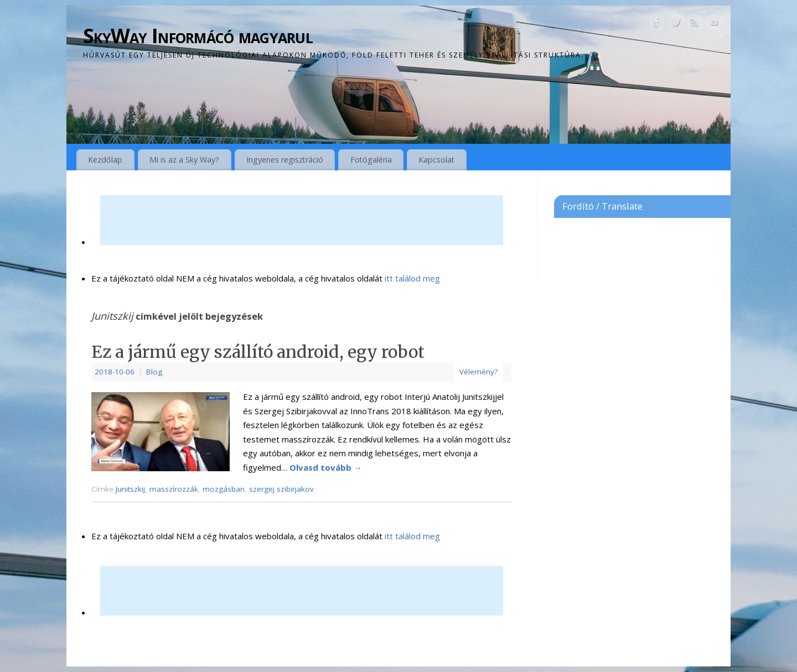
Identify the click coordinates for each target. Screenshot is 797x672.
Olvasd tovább (326, 467)
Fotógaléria (371, 160)
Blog (154, 372)
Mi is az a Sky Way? (184, 160)
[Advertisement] (302, 220)
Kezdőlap (105, 160)
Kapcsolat (436, 160)
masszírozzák (174, 489)
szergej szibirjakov (281, 489)
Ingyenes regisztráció (285, 160)
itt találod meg (411, 278)
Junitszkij (130, 489)
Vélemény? (478, 372)
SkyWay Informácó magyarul (198, 36)
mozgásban (224, 489)
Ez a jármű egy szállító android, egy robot (258, 352)
